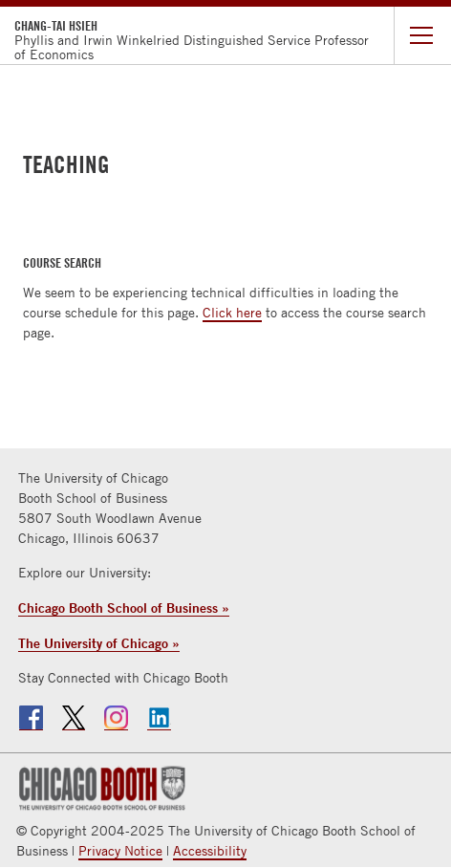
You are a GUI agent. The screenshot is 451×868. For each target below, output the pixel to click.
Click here (232, 313)
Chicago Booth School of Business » (124, 608)
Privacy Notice (120, 851)
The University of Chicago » (99, 643)
